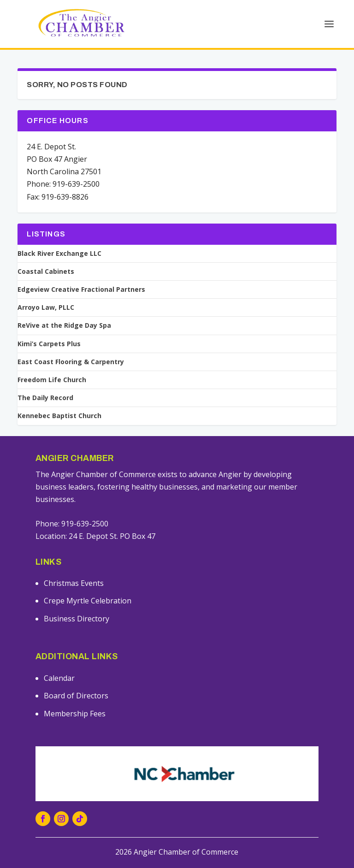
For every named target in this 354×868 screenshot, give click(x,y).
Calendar (59, 678)
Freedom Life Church (52, 380)
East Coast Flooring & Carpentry (71, 362)
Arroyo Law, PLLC (46, 307)
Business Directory (77, 619)
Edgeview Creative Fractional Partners (81, 289)
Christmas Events (74, 583)
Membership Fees (75, 714)
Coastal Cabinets (46, 272)
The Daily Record (45, 398)
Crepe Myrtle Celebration (88, 601)
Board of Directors (76, 696)
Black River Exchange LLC (59, 254)
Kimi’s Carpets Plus (49, 344)
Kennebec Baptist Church (59, 416)
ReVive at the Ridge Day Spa (64, 325)
